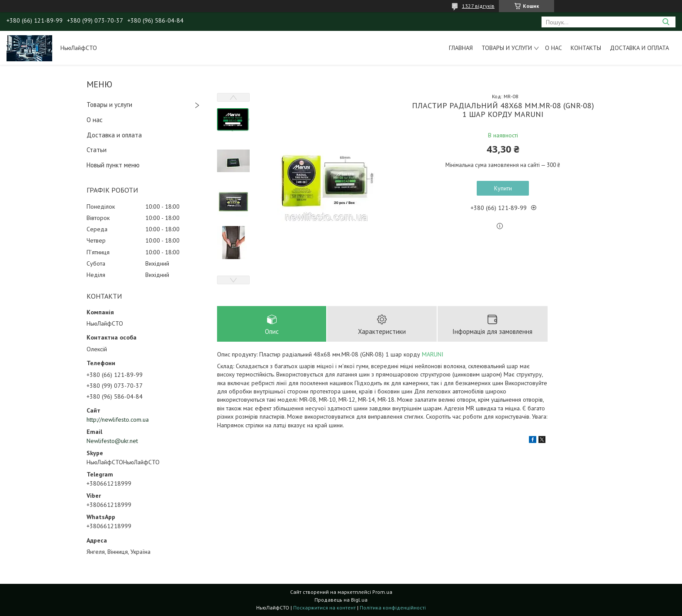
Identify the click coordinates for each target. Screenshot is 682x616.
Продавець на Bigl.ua (341, 600)
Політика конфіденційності (393, 608)
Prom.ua (382, 592)
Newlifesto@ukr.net (112, 441)
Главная (461, 48)
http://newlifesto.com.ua (118, 420)
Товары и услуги (507, 48)
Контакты (586, 48)
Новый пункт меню (113, 165)
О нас (553, 48)
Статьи (97, 150)
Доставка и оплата (639, 48)
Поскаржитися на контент (324, 608)
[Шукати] (666, 22)
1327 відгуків (478, 6)
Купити (503, 188)
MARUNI (433, 354)
